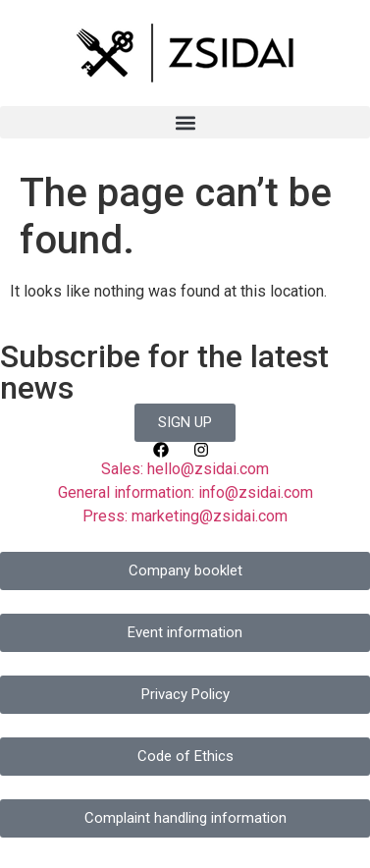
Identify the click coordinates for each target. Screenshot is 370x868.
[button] (185, 122)
